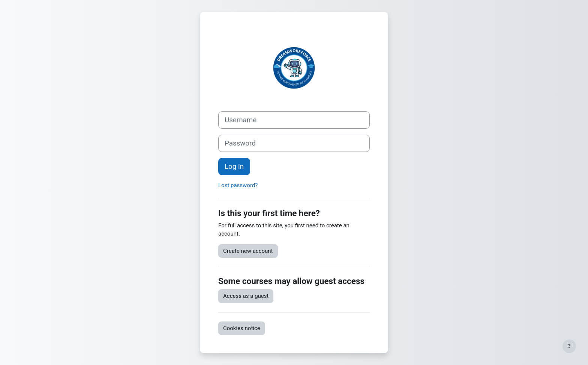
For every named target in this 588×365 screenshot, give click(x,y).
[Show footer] (569, 346)
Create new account (248, 251)
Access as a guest (246, 296)
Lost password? (238, 185)
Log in (234, 167)
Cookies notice (242, 328)
